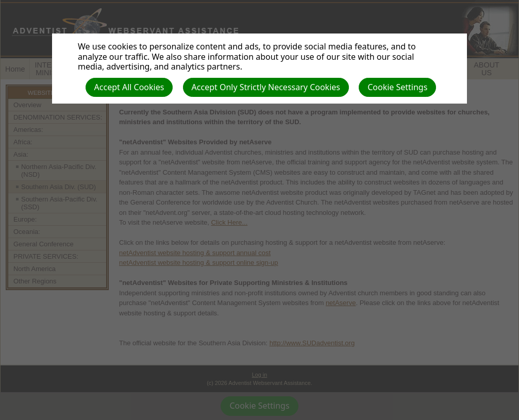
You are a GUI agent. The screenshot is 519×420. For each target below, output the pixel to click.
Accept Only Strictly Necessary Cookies (266, 87)
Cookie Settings (397, 87)
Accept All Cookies (129, 87)
